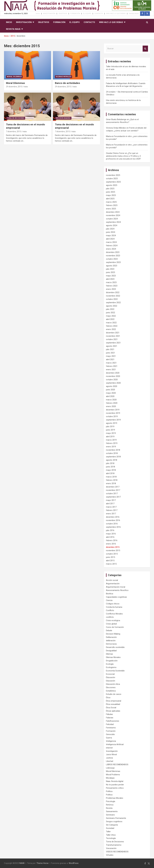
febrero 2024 (112, 246)
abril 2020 (110, 396)
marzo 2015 (111, 564)
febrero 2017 (112, 510)
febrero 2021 (112, 366)
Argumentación (113, 584)
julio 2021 (110, 349)
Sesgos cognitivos (114, 821)
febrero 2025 (112, 205)
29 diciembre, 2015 (14, 87)
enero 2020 (111, 406)
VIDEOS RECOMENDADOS (117, 852)
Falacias (110, 718)
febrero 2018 (112, 480)
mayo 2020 (111, 393)
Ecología (110, 664)
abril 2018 (110, 473)
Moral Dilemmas (14, 77)
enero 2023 (111, 289)
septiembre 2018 (113, 457)
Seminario (110, 815)
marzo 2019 (111, 440)
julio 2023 (110, 269)
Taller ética (111, 835)
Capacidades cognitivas (116, 597)
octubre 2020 (112, 380)
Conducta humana (114, 607)
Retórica (110, 805)
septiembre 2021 (113, 343)
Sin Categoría (112, 825)
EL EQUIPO (87, 13)
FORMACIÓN (75, 13)
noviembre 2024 (113, 215)
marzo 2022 (111, 323)
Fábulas (109, 714)
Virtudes (110, 855)
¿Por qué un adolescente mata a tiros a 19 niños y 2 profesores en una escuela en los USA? (123, 156)
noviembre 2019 (113, 413)
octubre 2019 (112, 416)
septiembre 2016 (113, 527)
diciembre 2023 (113, 252)
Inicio (38, 13)
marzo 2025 (111, 202)
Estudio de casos (114, 694)
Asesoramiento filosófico (117, 590)
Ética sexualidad (113, 704)
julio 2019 (110, 426)
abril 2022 (110, 319)
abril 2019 (110, 437)
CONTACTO (99, 13)
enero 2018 (111, 483)
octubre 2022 (112, 299)
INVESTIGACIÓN (49, 13)
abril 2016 (110, 537)
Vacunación (111, 848)
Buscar (145, 49)
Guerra (109, 738)
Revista (109, 808)
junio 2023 (110, 272)
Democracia (111, 644)
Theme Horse (43, 863)
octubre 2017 (112, 494)
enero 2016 (111, 544)
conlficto (110, 617)
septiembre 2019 (113, 420)
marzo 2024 (111, 242)
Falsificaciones (113, 721)
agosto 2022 (112, 306)
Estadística (111, 691)
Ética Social (111, 708)
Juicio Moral (111, 754)
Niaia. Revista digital (115, 781)
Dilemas (109, 654)
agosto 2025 (112, 185)
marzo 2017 (111, 507)
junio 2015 (110, 557)
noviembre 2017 (113, 490)
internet (109, 748)
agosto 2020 (112, 386)
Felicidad (110, 724)
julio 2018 (110, 463)
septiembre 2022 (113, 303)
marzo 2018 (111, 477)
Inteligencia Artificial (115, 744)
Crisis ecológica (113, 620)
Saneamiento (112, 811)
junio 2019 (110, 430)
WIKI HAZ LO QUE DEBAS (116, 13)
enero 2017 (111, 514)
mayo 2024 (111, 235)
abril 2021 (110, 359)
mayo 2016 (111, 534)
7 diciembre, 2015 (14, 131)
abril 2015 (110, 561)
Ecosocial (110, 674)
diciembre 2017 (113, 487)
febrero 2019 (112, 443)
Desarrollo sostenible (115, 647)
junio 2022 (110, 313)
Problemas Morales (115, 798)
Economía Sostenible (115, 671)
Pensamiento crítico (115, 788)
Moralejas (110, 778)
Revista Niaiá (134, 13)
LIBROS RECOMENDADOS (117, 765)
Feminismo (111, 728)
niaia (26, 87)
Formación (111, 731)
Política (109, 791)
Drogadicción (112, 661)
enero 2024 (111, 249)
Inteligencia (111, 741)
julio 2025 (110, 189)
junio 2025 (110, 192)
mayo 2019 (111, 433)
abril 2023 (110, 279)
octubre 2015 (112, 554)
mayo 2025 (111, 195)
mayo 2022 (111, 316)
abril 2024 (110, 239)
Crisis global (111, 624)
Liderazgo (110, 768)
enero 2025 (111, 209)
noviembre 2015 (113, 550)
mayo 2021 (111, 356)
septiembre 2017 (113, 497)
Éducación (111, 677)
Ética (108, 698)
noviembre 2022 (113, 296)
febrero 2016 (112, 540)
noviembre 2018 (113, 450)
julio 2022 (110, 309)
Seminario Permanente (116, 818)
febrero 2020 (112, 403)
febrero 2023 (112, 286)
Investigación (112, 751)
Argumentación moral (116, 587)
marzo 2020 (111, 400)
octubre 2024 (112, 219)
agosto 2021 (112, 346)
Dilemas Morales (63, 77)
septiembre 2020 (113, 383)
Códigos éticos (113, 604)
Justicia (109, 758)
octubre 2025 (112, 179)
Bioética (110, 594)
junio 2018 (110, 467)
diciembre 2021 (113, 333)
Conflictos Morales (114, 614)
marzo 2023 (111, 282)
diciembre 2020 (113, 373)
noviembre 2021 (113, 336)
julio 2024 (110, 229)
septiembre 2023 (113, 262)
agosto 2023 (112, 266)
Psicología (111, 801)
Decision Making (63, 118)
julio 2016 (110, 530)
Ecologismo (111, 667)
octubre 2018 (112, 453)
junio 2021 (110, 353)
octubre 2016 (112, 524)
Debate (109, 630)
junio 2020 (110, 390)
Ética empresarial (114, 701)
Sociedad (110, 828)
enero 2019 (111, 447)
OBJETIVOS (63, 13)
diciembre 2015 (113, 547)
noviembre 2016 (113, 520)
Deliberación (111, 637)
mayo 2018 (111, 470)
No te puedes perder (115, 785)
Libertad (110, 761)
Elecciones (111, 687)
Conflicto (110, 610)
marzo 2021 (111, 363)
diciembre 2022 (113, 292)
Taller (108, 832)
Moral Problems (113, 775)
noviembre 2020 (113, 376)
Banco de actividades (67, 83)
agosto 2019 (112, 423)
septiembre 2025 (113, 182)
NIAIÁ (22, 863)
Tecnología (111, 838)
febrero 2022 (112, 326)
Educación (111, 681)
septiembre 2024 (113, 222)
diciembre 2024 (113, 212)
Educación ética (113, 684)
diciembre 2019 (113, 410)
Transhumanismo (114, 845)
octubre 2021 (112, 339)
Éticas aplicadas (113, 711)
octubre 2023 (112, 259)
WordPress (74, 863)
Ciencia (109, 600)
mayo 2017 (111, 500)
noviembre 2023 (113, 256)
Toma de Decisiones (16, 118)
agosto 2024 (112, 225)
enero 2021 (111, 370)
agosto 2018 (112, 460)
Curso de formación (115, 627)
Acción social (112, 580)
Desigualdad (111, 651)
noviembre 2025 (113, 175)
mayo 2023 (111, 276)
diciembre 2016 (113, 517)
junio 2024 (110, 232)
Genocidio (110, 734)
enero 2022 (111, 329)
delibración (111, 641)
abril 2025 (110, 199)
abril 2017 (110, 504)
